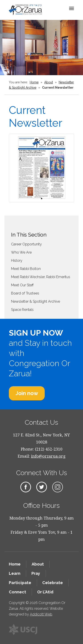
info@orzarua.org (48, 456)
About (49, 82)
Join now (27, 393)
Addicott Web (41, 614)
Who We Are (21, 252)
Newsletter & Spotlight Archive (36, 301)
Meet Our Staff (22, 285)
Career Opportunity (26, 244)
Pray (36, 573)
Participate (20, 583)
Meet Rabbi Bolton (26, 269)
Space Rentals (22, 310)
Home (34, 82)
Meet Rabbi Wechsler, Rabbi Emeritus (41, 277)
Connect (17, 592)
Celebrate (53, 583)
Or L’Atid (45, 592)
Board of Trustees (25, 293)
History (17, 261)
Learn (15, 573)
